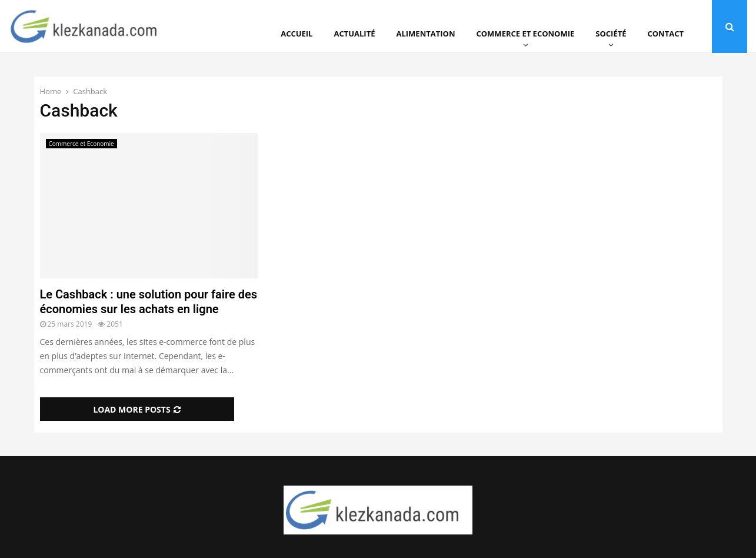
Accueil (297, 34)
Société (611, 34)
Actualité (354, 34)
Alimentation (426, 34)
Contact (665, 34)
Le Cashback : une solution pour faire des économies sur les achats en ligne (149, 302)
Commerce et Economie (525, 34)
